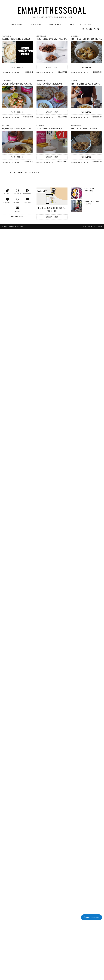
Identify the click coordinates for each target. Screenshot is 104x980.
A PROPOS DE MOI (87, 24)
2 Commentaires (97, 117)
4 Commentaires (97, 162)
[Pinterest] (87, 29)
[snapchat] (17, 200)
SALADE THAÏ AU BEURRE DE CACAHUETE (19, 84)
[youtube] (27, 200)
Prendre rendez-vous (92, 917)
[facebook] (27, 192)
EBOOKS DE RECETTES (57, 24)
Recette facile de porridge (49, 129)
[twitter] (7, 192)
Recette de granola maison (84, 129)
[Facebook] (95, 29)
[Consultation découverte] (77, 193)
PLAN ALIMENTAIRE (36, 24)
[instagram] (17, 192)
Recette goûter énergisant (49, 84)
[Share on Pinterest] (18, 72)
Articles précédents (28, 172)
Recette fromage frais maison (16, 39)
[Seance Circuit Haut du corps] (77, 206)
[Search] (98, 29)
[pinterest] (7, 200)
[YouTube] (91, 29)
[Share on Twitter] (16, 72)
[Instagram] (83, 29)
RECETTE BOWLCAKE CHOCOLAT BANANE (19, 129)
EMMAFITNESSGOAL (52, 10)
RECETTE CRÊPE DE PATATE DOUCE (85, 84)
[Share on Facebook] (13, 72)
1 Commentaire (28, 117)
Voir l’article (17, 67)
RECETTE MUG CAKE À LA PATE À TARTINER (54, 39)
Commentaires (28, 72)
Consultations (17, 24)
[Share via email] (10, 72)
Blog (72, 24)
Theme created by (92, 226)
